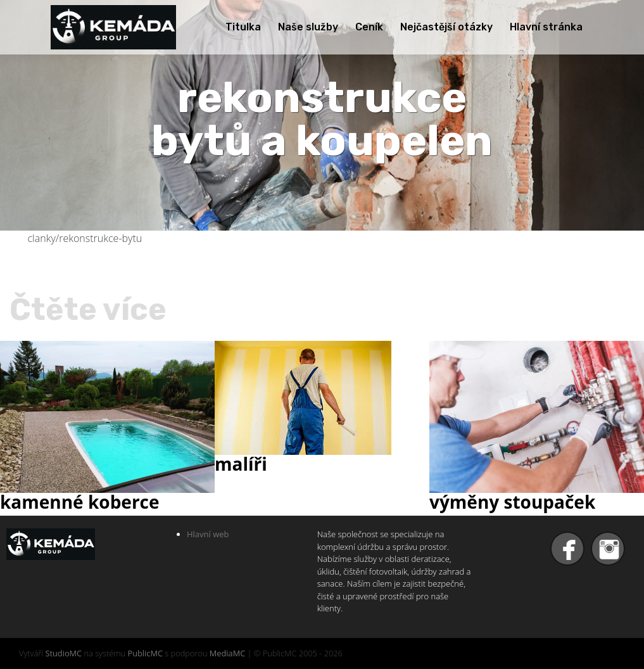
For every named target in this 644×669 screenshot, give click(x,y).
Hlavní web (208, 534)
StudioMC (63, 653)
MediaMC (227, 653)
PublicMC (145, 653)
